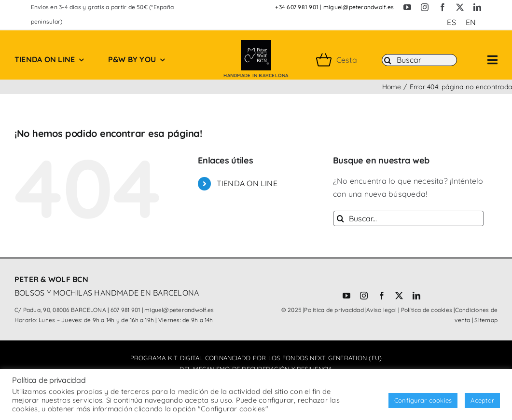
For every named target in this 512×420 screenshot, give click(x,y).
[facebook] (443, 7)
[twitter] (460, 7)
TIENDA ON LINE (247, 183)
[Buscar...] (409, 218)
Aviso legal (381, 310)
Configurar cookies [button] (423, 400)
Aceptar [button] (482, 400)
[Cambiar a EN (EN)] (471, 22)
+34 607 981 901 (297, 7)
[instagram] (425, 7)
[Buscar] (419, 60)
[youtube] (407, 7)
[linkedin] (477, 7)
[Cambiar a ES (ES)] (451, 22)
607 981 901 (125, 310)
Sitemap (486, 320)
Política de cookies (427, 310)
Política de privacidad (334, 310)
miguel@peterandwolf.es (359, 7)
